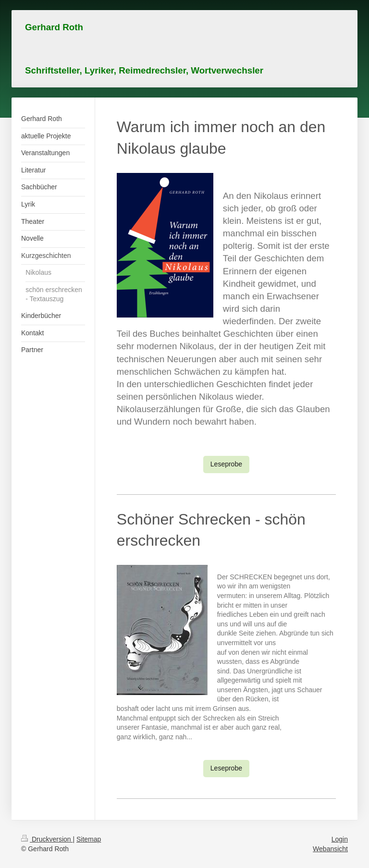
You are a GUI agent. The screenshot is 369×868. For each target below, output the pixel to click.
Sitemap (89, 839)
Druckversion (47, 839)
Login (340, 839)
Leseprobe (226, 464)
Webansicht (330, 849)
